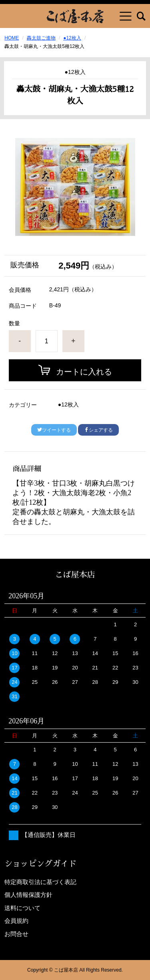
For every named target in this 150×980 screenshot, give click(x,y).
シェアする (98, 430)
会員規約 (16, 921)
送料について (22, 908)
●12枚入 (72, 38)
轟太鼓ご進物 (41, 38)
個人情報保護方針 (28, 895)
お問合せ (16, 934)
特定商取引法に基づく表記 (40, 882)
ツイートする (54, 430)
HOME (12, 38)
